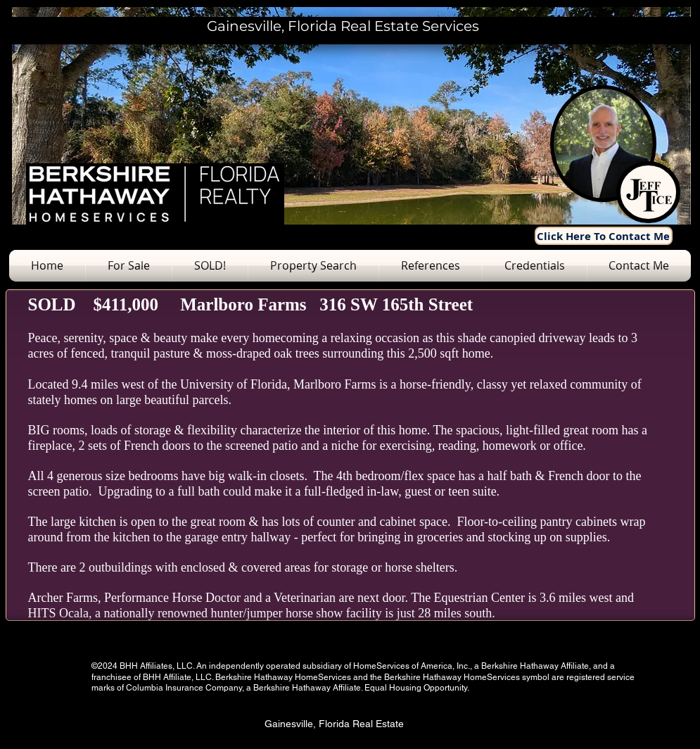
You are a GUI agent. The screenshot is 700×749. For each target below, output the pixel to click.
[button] (129, 266)
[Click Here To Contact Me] (604, 236)
